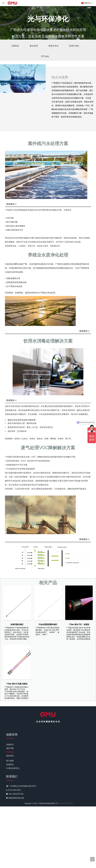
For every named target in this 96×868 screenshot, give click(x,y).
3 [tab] (31, 38)
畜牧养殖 (10, 756)
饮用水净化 (74, 46)
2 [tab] (23, 38)
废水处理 (34, 46)
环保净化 (10, 752)
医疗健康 (10, 761)
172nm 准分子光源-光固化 (17, 684)
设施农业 (10, 744)
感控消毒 (10, 748)
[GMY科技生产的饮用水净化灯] (48, 372)
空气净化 (45, 56)
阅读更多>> (11, 204)
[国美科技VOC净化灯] (40, 515)
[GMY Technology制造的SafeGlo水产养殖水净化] (40, 311)
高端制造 (10, 764)
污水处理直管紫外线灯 (48, 624)
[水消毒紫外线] (46, 175)
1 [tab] (15, 38)
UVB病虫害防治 (13, 768)
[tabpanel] (48, 23)
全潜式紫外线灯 (17, 624)
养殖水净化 (53, 46)
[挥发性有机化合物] (48, 557)
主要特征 (15, 46)
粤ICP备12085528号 (65, 803)
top (92, 859)
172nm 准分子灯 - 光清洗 (79, 624)
